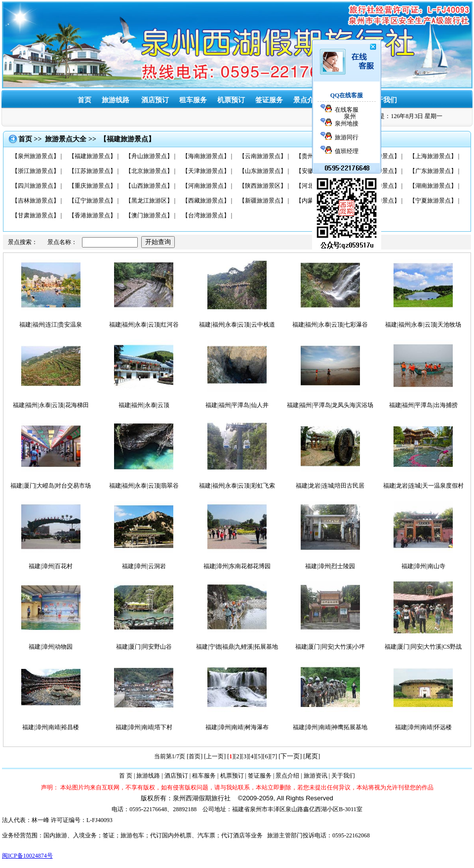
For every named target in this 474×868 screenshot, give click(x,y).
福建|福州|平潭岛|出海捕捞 (423, 405)
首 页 (126, 776)
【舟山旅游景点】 (149, 156)
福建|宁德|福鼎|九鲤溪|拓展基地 (237, 647)
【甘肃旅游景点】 (36, 215)
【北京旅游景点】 (149, 171)
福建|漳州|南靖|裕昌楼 (51, 727)
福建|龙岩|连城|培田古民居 (330, 486)
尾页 (312, 756)
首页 (84, 100)
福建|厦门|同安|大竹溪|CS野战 (423, 647)
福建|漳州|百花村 (51, 566)
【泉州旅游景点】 (36, 156)
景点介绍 (307, 100)
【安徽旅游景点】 (319, 171)
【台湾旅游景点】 (206, 215)
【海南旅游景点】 (206, 156)
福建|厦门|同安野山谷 (144, 647)
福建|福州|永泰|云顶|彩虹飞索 (237, 486)
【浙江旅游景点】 (36, 171)
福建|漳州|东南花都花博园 (237, 566)
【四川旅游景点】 (36, 186)
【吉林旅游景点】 (36, 201)
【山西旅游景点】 (149, 186)
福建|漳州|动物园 (51, 647)
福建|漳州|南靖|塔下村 (144, 727)
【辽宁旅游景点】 (92, 201)
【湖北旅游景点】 (376, 186)
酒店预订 (155, 100)
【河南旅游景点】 (206, 186)
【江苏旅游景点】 (92, 171)
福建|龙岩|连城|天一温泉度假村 (423, 486)
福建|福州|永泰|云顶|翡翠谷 (144, 486)
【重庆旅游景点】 (92, 186)
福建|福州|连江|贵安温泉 (51, 325)
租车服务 (193, 100)
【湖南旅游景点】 (433, 186)
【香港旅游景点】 (92, 215)
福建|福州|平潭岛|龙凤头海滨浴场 (330, 405)
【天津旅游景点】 (206, 171)
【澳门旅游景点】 (149, 215)
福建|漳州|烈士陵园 (330, 566)
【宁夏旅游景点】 (433, 201)
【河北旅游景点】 (319, 186)
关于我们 (383, 100)
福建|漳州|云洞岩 (144, 566)
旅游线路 (116, 100)
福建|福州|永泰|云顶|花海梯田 (51, 405)
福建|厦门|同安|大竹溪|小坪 (330, 647)
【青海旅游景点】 (376, 201)
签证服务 (260, 776)
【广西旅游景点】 (376, 156)
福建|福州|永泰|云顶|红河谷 (144, 325)
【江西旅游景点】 (376, 171)
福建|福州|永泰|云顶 (144, 405)
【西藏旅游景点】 (206, 201)
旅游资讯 (345, 100)
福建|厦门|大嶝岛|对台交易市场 (51, 486)
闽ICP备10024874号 (27, 856)
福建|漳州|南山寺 (423, 566)
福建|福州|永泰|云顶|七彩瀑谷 (330, 325)
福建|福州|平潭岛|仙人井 (237, 405)
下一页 (290, 756)
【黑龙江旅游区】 (149, 201)
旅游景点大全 (66, 139)
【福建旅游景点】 (92, 156)
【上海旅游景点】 (433, 156)
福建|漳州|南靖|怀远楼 (423, 727)
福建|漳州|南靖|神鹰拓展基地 (330, 727)
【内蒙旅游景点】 (319, 201)
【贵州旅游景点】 (319, 156)
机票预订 (231, 100)
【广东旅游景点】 (433, 171)
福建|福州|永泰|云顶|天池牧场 (423, 325)
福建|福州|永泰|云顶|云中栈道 (237, 325)
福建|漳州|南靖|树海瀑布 (237, 727)
